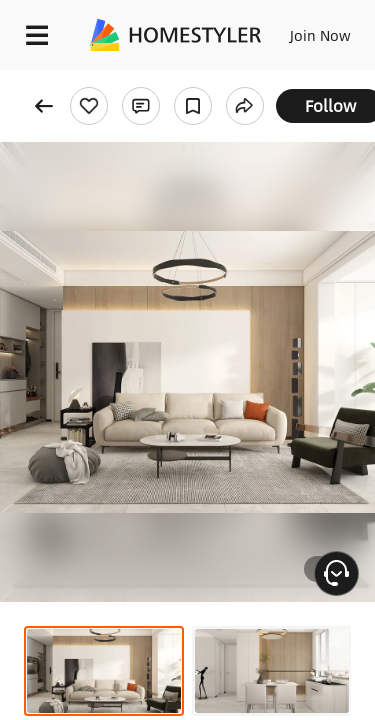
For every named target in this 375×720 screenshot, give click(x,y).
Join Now (320, 35)
